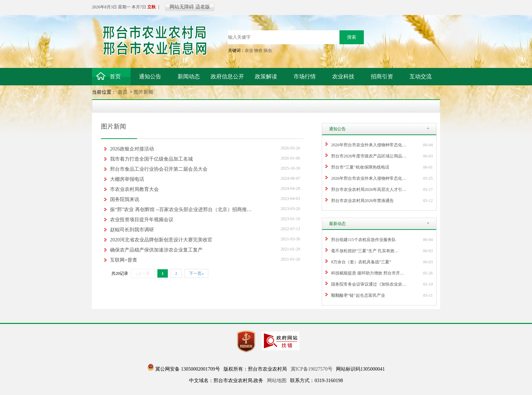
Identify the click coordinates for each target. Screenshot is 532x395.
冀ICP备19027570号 (312, 369)
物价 (258, 51)
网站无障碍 (182, 7)
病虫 (268, 51)
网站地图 (277, 381)
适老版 (203, 7)
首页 (123, 92)
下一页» (196, 273)
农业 (249, 51)
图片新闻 (143, 92)
